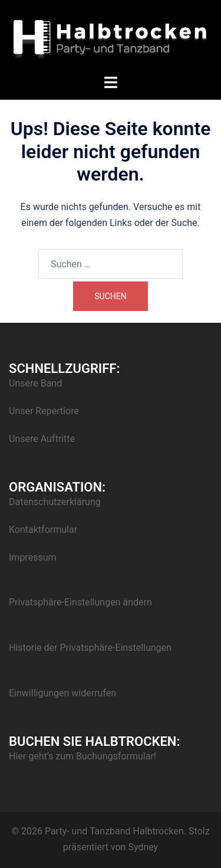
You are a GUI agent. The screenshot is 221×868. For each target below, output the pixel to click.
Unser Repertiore (44, 411)
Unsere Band (35, 383)
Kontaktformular (43, 530)
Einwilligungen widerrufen (62, 693)
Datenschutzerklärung (55, 502)
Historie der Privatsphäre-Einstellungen (90, 648)
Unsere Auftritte (42, 439)
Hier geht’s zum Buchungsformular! (83, 756)
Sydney (143, 847)
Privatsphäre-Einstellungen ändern (80, 602)
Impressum (33, 557)
